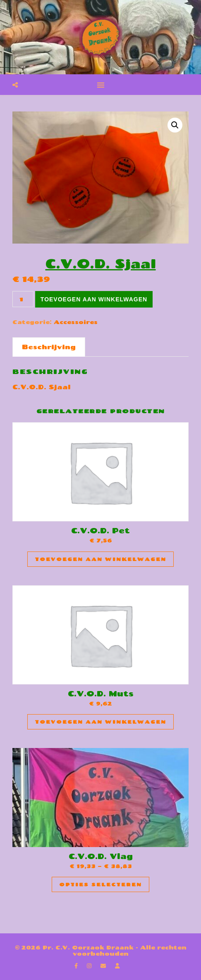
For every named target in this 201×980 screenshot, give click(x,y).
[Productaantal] (23, 299)
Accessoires (76, 322)
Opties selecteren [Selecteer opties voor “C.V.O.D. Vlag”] (100, 884)
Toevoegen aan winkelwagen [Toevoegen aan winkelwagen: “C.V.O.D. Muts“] (100, 722)
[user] (117, 966)
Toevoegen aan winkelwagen (94, 299)
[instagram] (90, 966)
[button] (175, 125)
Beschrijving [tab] (49, 347)
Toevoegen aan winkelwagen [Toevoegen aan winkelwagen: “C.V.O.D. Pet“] (100, 559)
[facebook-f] (77, 966)
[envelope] (104, 966)
